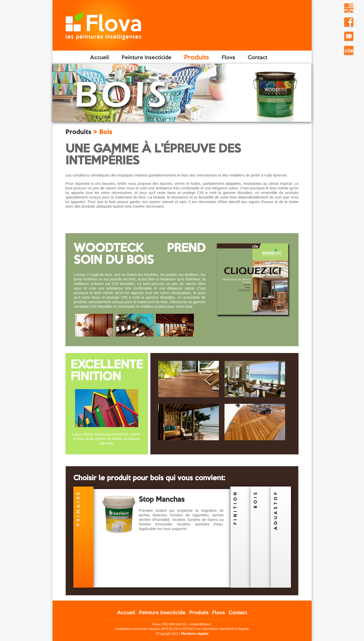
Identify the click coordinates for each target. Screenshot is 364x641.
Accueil (99, 57)
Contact (258, 57)
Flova (228, 57)
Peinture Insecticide (146, 57)
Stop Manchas (162, 499)
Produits (197, 57)
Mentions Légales (195, 633)
